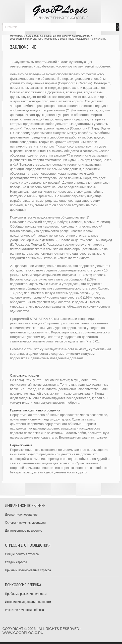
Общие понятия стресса (22, 554)
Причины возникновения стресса (28, 570)
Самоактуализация (24, 375)
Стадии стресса (16, 562)
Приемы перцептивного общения (35, 410)
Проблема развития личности (26, 594)
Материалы (17, 36)
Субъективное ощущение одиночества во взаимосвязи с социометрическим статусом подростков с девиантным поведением (51, 37)
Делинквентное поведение (24, 531)
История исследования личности (28, 602)
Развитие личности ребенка (24, 610)
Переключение (21, 445)
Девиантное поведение (21, 515)
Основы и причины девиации (25, 523)
